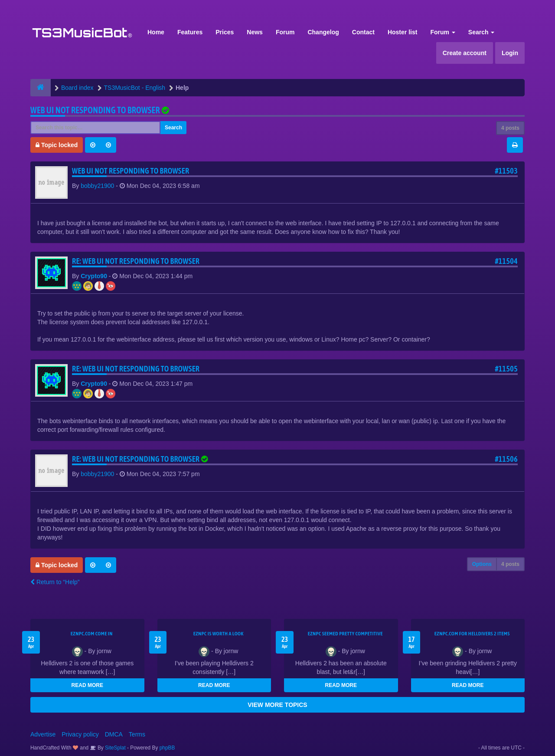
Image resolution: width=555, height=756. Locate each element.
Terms (137, 734)
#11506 (506, 459)
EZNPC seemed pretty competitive (345, 634)
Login (510, 53)
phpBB (167, 748)
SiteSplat (115, 748)
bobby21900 (97, 186)
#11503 (506, 171)
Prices (225, 32)
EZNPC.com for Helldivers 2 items (472, 634)
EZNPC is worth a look (219, 634)
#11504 (506, 261)
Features (190, 32)
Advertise (43, 734)
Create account (465, 53)
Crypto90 (94, 276)
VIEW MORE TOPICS (277, 705)
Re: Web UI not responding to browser (136, 261)
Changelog (323, 32)
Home (156, 32)
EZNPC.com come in (92, 634)
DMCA (114, 734)
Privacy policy (80, 734)
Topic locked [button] (57, 145)
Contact (363, 32)
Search (482, 32)
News (255, 32)
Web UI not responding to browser (95, 110)
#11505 (506, 369)
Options (482, 564)
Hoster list (402, 32)
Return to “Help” (55, 582)
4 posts (510, 128)
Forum (285, 32)
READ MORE (87, 685)
